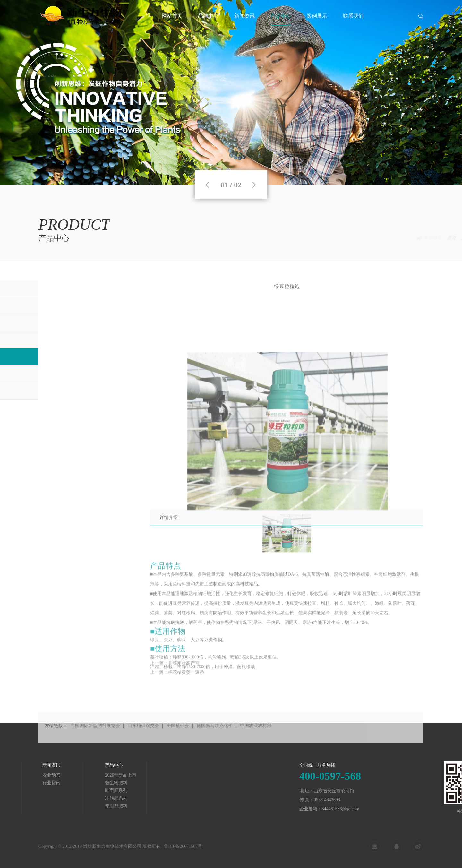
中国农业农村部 (256, 738)
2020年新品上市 (47, 775)
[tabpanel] (231, 92)
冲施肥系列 (43, 798)
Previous (207, 185)
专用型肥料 (43, 806)
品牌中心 (208, 24)
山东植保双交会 (143, 738)
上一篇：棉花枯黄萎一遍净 (177, 679)
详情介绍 (169, 524)
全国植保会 (178, 738)
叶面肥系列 (43, 791)
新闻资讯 (244, 24)
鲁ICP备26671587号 (183, 851)
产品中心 (281, 24)
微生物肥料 (43, 783)
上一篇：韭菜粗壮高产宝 (175, 670)
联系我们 (353, 24)
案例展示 (317, 24)
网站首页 (172, 24)
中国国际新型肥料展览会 (95, 738)
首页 (414, 238)
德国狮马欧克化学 (215, 738)
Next (254, 185)
